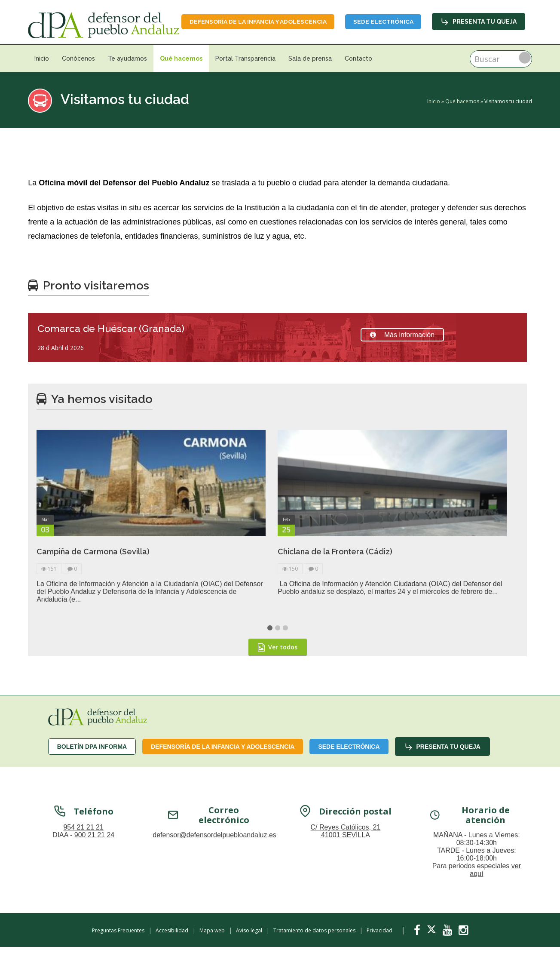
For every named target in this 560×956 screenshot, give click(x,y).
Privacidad (379, 941)
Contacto (358, 69)
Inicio (42, 69)
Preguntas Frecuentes (118, 941)
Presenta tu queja (479, 42)
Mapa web (212, 941)
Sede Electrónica (486, 21)
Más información (402, 345)
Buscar (525, 68)
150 (290, 660)
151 (49, 660)
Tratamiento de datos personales (314, 941)
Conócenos (78, 69)
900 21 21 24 (94, 926)
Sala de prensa (310, 69)
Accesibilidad (172, 941)
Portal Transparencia (245, 69)
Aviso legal (249, 941)
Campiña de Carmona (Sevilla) (93, 643)
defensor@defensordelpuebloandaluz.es (214, 926)
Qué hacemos (181, 69)
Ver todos (278, 738)
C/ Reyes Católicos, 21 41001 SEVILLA (346, 922)
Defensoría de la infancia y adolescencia (357, 21)
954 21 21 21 (83, 918)
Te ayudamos (127, 69)
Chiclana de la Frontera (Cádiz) (335, 643)
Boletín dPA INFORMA (92, 756)
